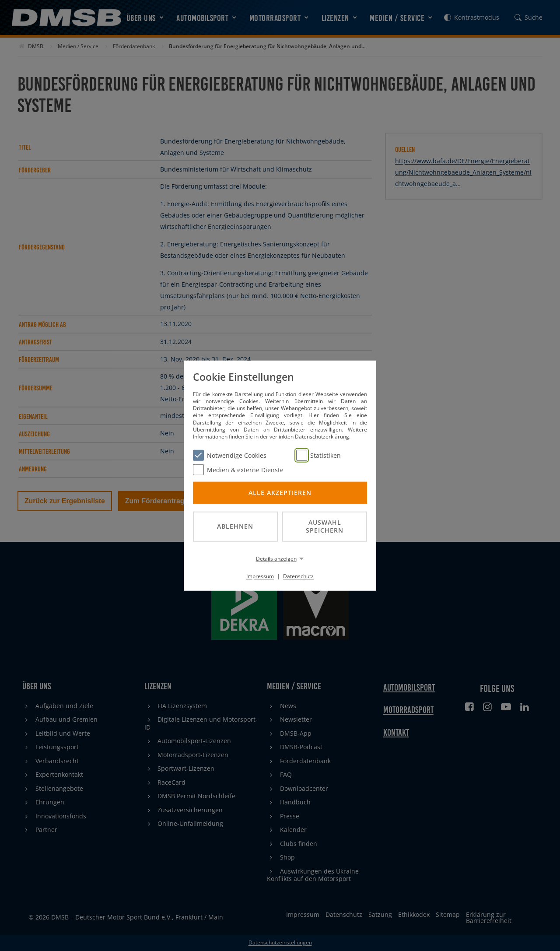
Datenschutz (298, 576)
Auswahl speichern (325, 526)
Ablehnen (235, 526)
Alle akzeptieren (280, 492)
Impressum (260, 576)
